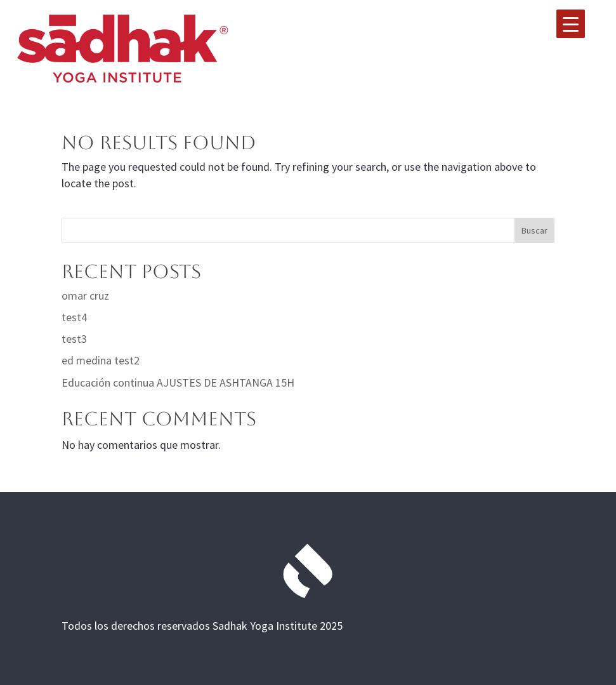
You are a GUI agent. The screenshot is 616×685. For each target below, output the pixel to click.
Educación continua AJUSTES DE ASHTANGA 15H (178, 382)
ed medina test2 (101, 360)
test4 (74, 317)
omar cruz (85, 296)
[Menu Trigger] (571, 24)
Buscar (534, 230)
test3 (74, 339)
